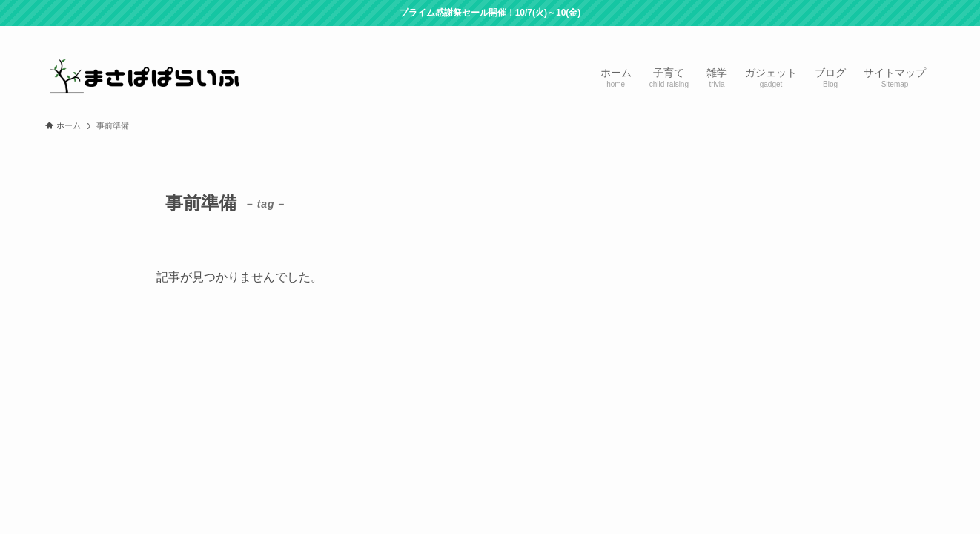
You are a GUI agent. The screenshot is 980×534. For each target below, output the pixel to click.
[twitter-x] (848, 34)
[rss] (887, 34)
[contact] (906, 34)
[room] (867, 34)
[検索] (925, 34)
